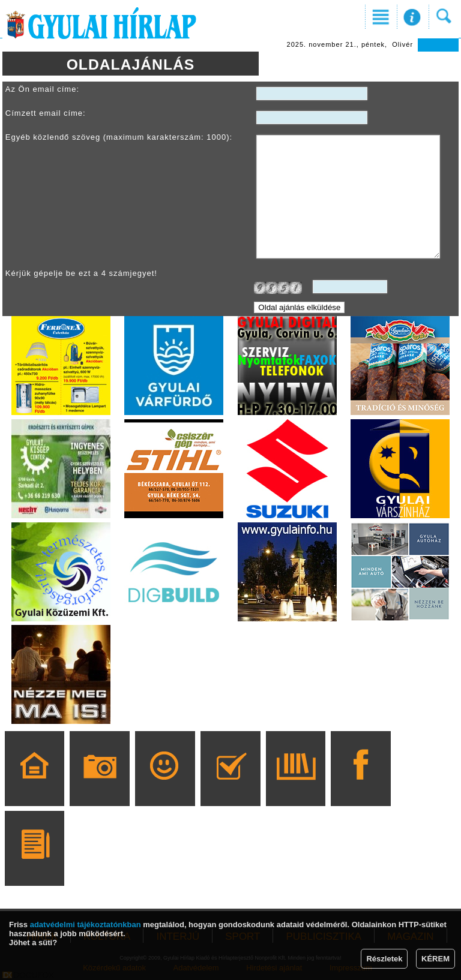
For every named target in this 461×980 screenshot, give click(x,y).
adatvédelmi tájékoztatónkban (86, 925)
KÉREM (435, 959)
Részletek (384, 959)
